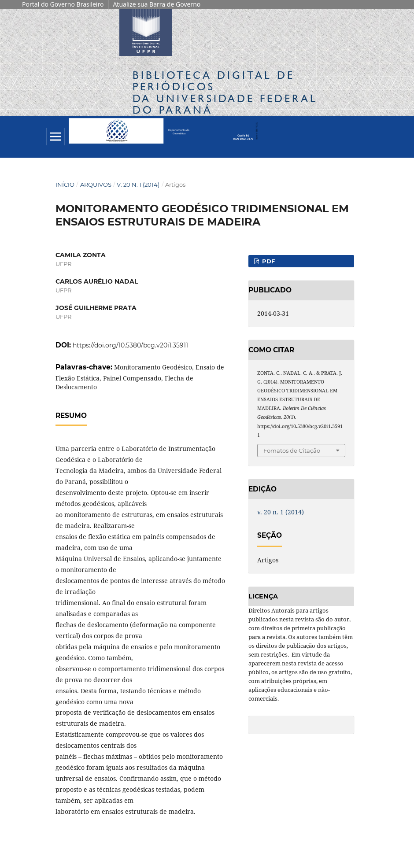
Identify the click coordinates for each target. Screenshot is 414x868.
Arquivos (96, 185)
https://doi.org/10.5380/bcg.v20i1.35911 (130, 345)
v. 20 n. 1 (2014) (138, 185)
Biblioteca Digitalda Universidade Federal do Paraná (225, 92)
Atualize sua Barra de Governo (157, 4)
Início (65, 185)
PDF (268, 261)
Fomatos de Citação (292, 451)
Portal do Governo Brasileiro (63, 4)
